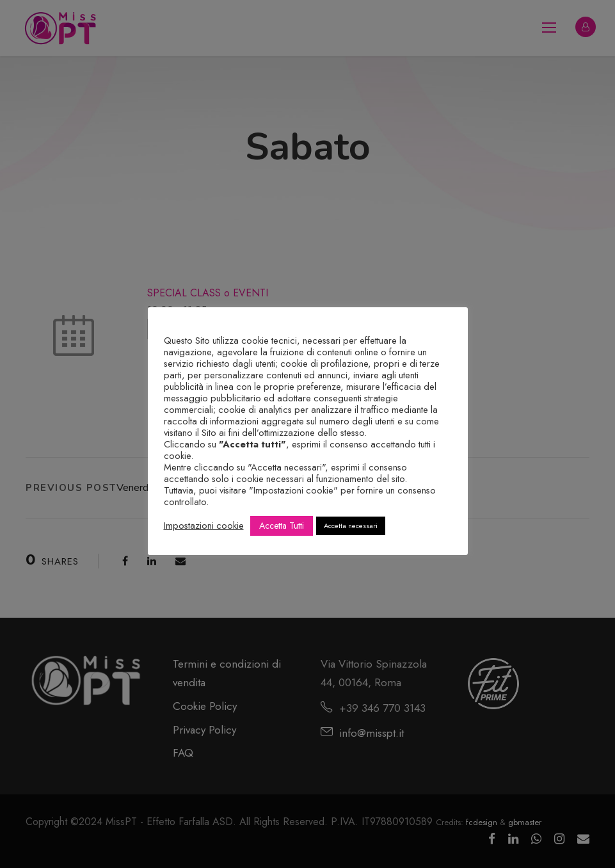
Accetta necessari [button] (351, 526)
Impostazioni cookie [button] (204, 526)
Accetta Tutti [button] (282, 526)
